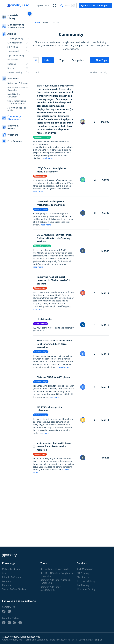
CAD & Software (40, 324)
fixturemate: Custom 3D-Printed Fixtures (17, 102)
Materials (12, 64)
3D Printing (13, 47)
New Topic (99, 60)
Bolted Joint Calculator (18, 83)
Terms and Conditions (36, 640)
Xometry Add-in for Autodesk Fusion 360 (56, 581)
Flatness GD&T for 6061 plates (51, 377)
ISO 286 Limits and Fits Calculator (18, 89)
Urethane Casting (86, 589)
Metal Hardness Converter (15, 95)
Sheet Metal (13, 51)
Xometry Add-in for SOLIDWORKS (50, 588)
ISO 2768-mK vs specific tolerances (48, 409)
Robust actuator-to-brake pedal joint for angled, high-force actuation (53, 344)
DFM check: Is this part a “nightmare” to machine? (49, 203)
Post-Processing (15, 72)
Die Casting (13, 60)
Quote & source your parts (96, 5)
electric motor (43, 319)
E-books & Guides (11, 577)
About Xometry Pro (12, 640)
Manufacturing (40, 176)
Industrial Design (41, 209)
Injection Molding (16, 56)
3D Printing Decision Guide (17, 109)
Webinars (7, 581)
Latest (48, 60)
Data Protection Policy (62, 640)
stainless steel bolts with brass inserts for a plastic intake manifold (52, 446)
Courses (6, 585)
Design (11, 68)
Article (5, 573)
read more (48, 158)
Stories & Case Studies (14, 589)
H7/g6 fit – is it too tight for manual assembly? (50, 170)
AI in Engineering (15, 39)
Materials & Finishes (42, 137)
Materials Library (11, 569)
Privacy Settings (84, 640)
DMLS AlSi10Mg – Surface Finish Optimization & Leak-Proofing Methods (52, 238)
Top (62, 60)
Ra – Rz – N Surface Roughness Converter (57, 575)
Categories (78, 60)
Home (38, 22)
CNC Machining (15, 43)
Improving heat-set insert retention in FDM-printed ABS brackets (51, 280)
